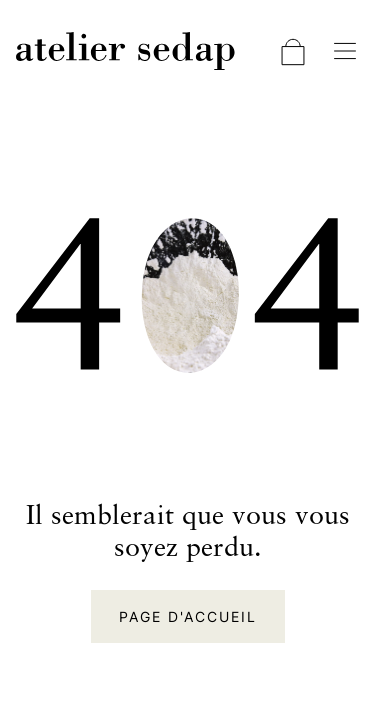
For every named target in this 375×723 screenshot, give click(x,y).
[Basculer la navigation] (345, 51)
